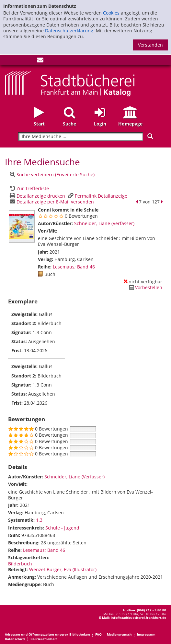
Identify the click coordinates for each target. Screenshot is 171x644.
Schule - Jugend (62, 528)
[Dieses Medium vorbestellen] (145, 287)
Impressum (146, 634)
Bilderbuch (20, 564)
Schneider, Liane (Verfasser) (104, 223)
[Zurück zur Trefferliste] (28, 188)
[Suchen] (150, 136)
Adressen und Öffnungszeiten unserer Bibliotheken (47, 634)
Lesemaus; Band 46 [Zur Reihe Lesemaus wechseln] (74, 267)
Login (100, 124)
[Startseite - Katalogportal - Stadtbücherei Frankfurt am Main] (70, 83)
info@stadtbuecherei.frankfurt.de (138, 617)
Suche (69, 124)
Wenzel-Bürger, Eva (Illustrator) (63, 569)
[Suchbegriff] (80, 137)
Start (39, 124)
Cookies (111, 13)
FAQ (98, 634)
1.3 (39, 520)
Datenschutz (15, 639)
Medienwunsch (119, 634)
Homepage (130, 124)
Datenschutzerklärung (69, 31)
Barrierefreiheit (44, 639)
